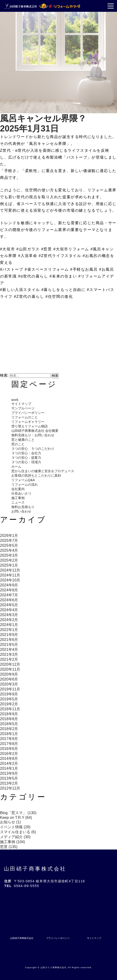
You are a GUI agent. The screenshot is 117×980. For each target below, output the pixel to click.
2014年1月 (9, 768)
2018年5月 (9, 724)
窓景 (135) (9, 847)
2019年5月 (9, 699)
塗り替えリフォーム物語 (30, 426)
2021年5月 (9, 645)
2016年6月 (9, 749)
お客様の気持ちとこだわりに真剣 (36, 475)
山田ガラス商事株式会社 (54, 967)
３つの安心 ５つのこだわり (33, 449)
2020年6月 (9, 679)
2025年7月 (9, 540)
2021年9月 (9, 635)
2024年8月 (9, 590)
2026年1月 (9, 536)
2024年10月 (10, 580)
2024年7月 (9, 595)
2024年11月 (10, 575)
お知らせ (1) (10, 822)
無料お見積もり (23, 507)
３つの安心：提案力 (26, 458)
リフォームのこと (25, 417)
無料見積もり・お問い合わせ (33, 435)
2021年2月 (9, 659)
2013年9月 (9, 773)
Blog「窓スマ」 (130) (18, 813)
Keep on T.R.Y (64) (16, 818)
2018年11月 (10, 709)
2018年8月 (9, 719)
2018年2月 (9, 729)
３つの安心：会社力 (26, 453)
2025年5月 (9, 545)
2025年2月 (9, 560)
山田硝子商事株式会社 (35, 869)
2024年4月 (9, 610)
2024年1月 (9, 625)
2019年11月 (10, 689)
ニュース (18, 502)
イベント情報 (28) (15, 827)
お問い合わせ (21, 511)
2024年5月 (9, 605)
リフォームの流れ (25, 484)
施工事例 (18, 498)
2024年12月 (10, 570)
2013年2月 (9, 783)
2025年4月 (9, 550)
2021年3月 (9, 654)
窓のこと (18, 444)
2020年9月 (9, 674)
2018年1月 (9, 734)
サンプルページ (23, 408)
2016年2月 (9, 754)
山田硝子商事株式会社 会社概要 (35, 431)
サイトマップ (21, 404)
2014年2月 (9, 763)
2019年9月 (9, 694)
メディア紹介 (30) (15, 837)
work (15, 400)
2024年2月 (9, 620)
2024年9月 (9, 585)
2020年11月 (10, 669)
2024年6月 (9, 600)
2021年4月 (9, 650)
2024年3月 (9, 615)
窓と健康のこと (23, 440)
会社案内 (18, 489)
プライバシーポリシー (28, 413)
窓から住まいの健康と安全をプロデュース (43, 471)
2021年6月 (9, 640)
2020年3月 (9, 684)
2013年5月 (9, 778)
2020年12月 (10, 664)
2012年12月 (10, 788)
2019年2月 (9, 704)
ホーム (16, 467)
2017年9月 (9, 739)
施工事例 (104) (13, 842)
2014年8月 (9, 759)
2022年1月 (9, 630)
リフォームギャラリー (28, 422)
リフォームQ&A (23, 480)
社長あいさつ (21, 493)
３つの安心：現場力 (26, 462)
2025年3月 (9, 555)
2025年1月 (9, 565)
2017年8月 (9, 744)
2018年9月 (9, 714)
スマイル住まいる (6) (18, 832)
